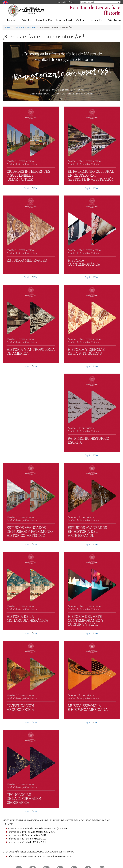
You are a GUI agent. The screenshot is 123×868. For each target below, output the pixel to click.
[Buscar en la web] (119, 2)
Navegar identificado (65, 2)
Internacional (64, 20)
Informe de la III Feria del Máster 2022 (27, 835)
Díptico (27, 188)
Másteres (32, 27)
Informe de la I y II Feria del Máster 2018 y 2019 (32, 832)
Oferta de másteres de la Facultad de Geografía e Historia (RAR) (40, 857)
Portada (9, 27)
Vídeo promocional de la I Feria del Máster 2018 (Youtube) (37, 829)
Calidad (81, 20)
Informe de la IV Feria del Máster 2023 (27, 839)
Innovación (96, 20)
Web (36, 188)
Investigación (44, 20)
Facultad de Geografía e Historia (95, 10)
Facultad (12, 20)
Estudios (27, 20)
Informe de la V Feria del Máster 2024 (27, 842)
